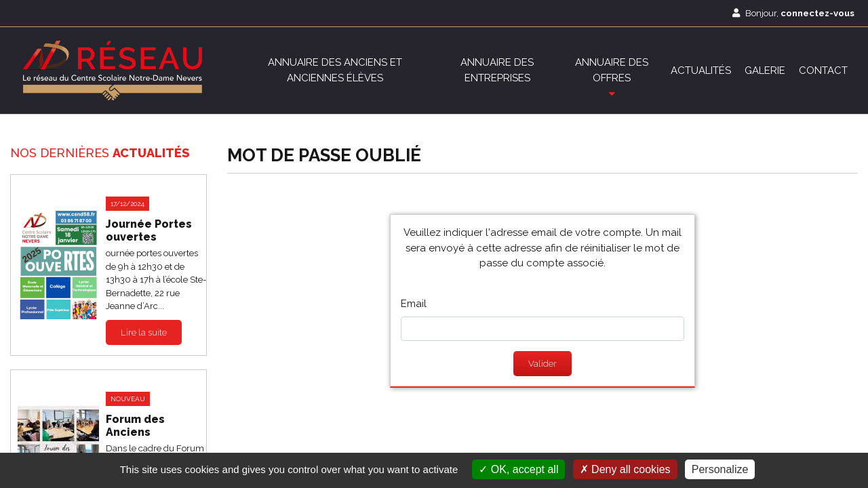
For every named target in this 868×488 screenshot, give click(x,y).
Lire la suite (144, 332)
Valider (542, 364)
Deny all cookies (625, 469)
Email (414, 304)
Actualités (701, 70)
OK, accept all (518, 469)
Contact (823, 70)
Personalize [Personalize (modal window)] (720, 469)
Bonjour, (793, 13)
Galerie (765, 70)
